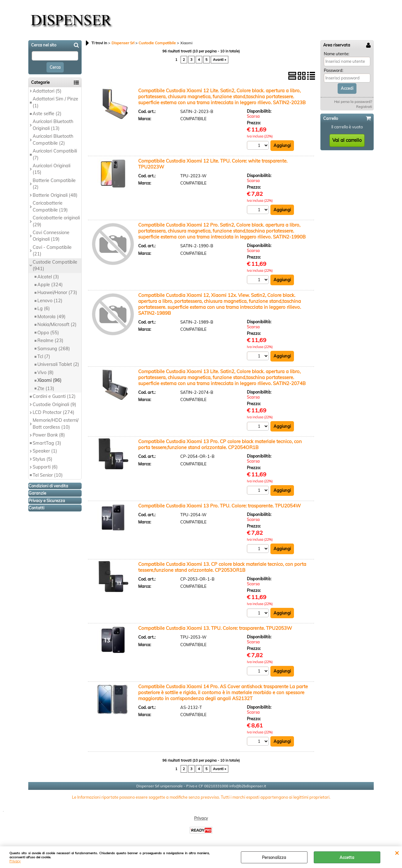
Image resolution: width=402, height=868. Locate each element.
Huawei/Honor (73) (57, 292)
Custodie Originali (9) (54, 405)
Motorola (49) (52, 317)
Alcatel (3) (48, 277)
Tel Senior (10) (48, 475)
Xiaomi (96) (49, 380)
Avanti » (220, 60)
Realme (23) (50, 340)
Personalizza (274, 857)
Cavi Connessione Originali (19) (51, 236)
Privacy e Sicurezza (47, 501)
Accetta (347, 857)
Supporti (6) (45, 467)
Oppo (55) (48, 333)
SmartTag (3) (47, 443)
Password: (334, 70)
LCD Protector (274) (54, 412)
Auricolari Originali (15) (52, 169)
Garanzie (37, 493)
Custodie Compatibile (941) (55, 265)
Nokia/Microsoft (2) (57, 324)
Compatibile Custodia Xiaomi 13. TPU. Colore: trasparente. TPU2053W (215, 628)
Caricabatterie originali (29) (56, 221)
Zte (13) (46, 388)
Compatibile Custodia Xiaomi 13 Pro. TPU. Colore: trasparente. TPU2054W (220, 506)
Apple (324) (50, 285)
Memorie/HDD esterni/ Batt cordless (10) (56, 423)
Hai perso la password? (353, 102)
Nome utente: (337, 54)
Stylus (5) (43, 459)
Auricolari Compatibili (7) (55, 154)
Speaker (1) (45, 451)
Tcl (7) (44, 356)
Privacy (15, 861)
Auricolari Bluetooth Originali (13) (53, 125)
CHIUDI (397, 853)
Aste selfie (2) (47, 114)
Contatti (36, 508)
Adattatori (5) (47, 91)
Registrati (364, 107)
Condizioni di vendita (48, 486)
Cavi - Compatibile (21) (52, 251)
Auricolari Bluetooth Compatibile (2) (53, 139)
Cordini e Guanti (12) (54, 396)
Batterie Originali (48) (55, 195)
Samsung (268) (54, 349)
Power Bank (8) (49, 435)
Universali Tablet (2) (58, 364)
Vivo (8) (46, 372)
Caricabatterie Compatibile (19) (50, 206)
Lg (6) (44, 308)
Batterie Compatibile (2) (54, 184)
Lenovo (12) (50, 301)
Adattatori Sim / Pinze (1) (55, 102)
